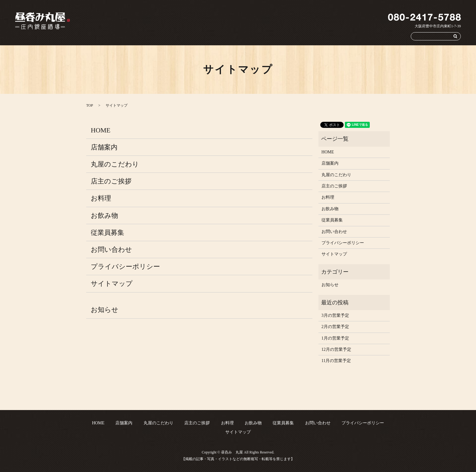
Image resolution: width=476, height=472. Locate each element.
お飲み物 (337, 36)
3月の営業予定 (335, 315)
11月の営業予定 (336, 361)
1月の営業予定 (335, 338)
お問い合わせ (391, 36)
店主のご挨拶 (291, 36)
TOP (90, 105)
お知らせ (105, 310)
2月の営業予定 (335, 327)
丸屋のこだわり (258, 36)
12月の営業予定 (336, 349)
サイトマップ (112, 284)
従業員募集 (362, 36)
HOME (208, 36)
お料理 (316, 36)
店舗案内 (229, 36)
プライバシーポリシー (125, 267)
